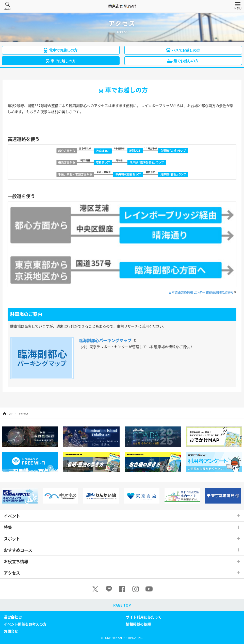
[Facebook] (122, 589)
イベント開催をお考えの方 (25, 624)
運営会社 (13, 617)
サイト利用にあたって (144, 617)
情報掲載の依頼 (138, 624)
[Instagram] (136, 589)
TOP (10, 413)
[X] (95, 589)
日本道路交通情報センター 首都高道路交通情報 (201, 292)
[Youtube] (149, 589)
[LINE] (109, 589)
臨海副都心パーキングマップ (105, 340)
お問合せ (11, 631)
